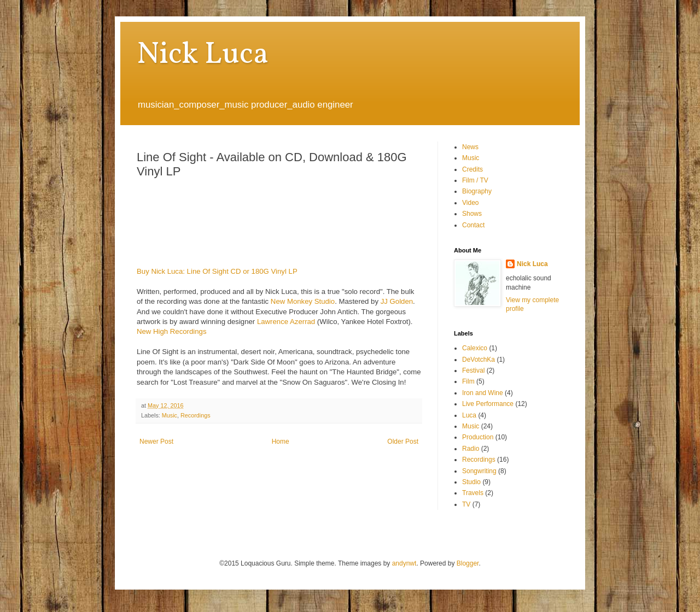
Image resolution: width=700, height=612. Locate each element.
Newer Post (156, 442)
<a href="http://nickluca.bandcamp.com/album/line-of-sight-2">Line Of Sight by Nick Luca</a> (273, 221)
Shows (472, 214)
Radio (471, 449)
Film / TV (475, 180)
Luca (469, 415)
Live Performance (488, 404)
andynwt (404, 563)
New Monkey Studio (303, 301)
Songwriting (479, 471)
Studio (471, 482)
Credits (472, 169)
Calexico (475, 348)
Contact (473, 225)
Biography (477, 191)
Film (468, 381)
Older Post (403, 442)
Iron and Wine (483, 393)
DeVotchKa (479, 360)
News (470, 147)
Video (470, 203)
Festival (473, 370)
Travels (473, 493)
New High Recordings (172, 331)
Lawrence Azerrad (286, 322)
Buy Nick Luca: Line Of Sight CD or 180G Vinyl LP (217, 271)
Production (478, 437)
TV (466, 504)
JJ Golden (397, 301)
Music (170, 415)
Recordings (196, 415)
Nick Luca (203, 55)
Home (281, 442)
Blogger (468, 563)
